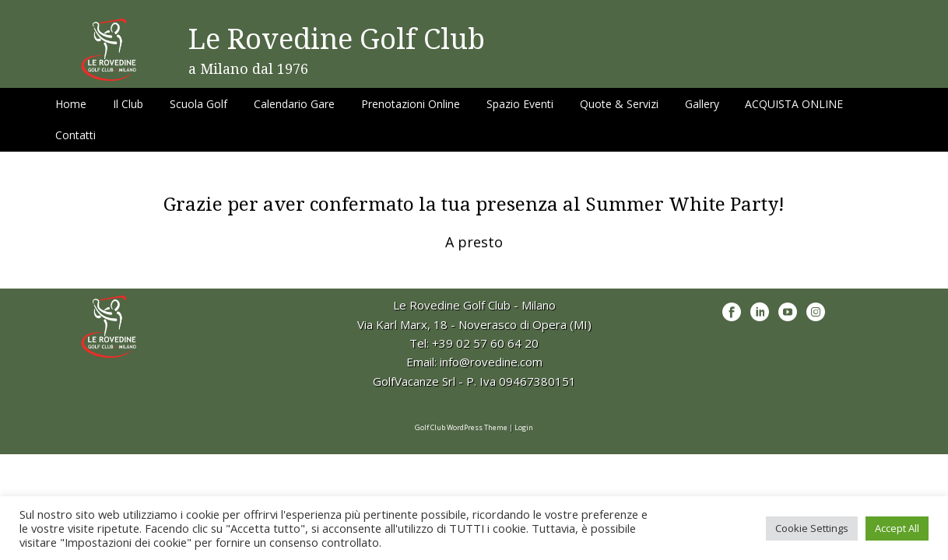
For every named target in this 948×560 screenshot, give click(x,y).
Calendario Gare (294, 104)
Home (71, 104)
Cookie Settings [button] (812, 528)
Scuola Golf (198, 104)
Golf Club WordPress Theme (461, 427)
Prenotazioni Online (411, 104)
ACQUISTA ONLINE (794, 104)
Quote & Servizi (619, 104)
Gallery (702, 104)
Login (524, 427)
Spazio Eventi (520, 104)
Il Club (128, 104)
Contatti (75, 135)
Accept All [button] (897, 528)
